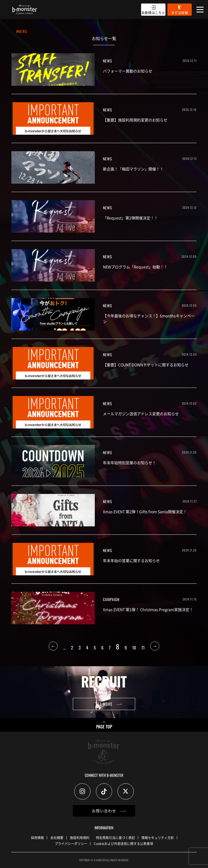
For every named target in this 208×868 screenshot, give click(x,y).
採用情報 (37, 838)
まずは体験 (180, 13)
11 (143, 648)
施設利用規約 (80, 838)
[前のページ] (53, 648)
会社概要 (57, 838)
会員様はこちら (153, 13)
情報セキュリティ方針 (158, 838)
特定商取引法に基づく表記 (115, 838)
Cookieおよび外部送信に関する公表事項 (123, 844)
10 (134, 648)
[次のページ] (155, 648)
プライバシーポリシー (71, 844)
